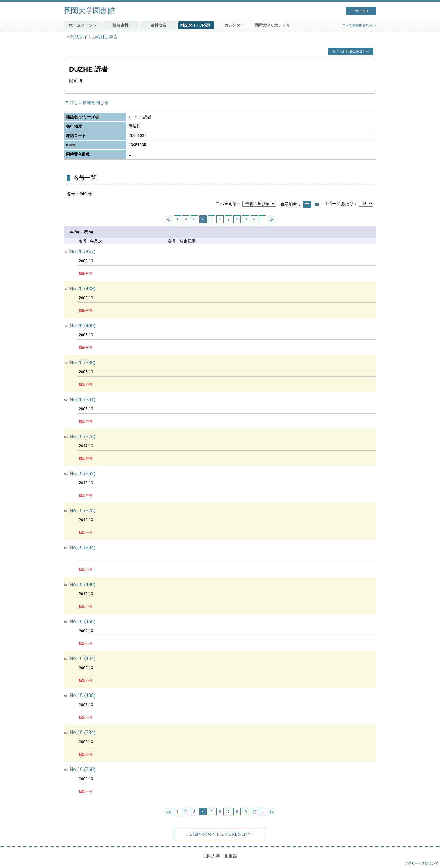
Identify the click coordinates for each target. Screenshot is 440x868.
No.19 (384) (83, 732)
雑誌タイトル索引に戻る (94, 37)
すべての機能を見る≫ (359, 25)
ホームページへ (83, 25)
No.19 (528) (83, 511)
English (361, 11)
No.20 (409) (83, 326)
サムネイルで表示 (317, 204)
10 (254, 219)
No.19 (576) (83, 437)
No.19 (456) (83, 622)
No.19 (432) (83, 658)
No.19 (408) (83, 695)
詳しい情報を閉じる (89, 102)
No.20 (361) (83, 400)
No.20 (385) (83, 363)
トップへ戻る (429, 857)
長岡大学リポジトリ (272, 25)
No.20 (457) (83, 252)
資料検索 (158, 25)
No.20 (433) (83, 289)
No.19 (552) (83, 474)
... (263, 219)
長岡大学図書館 (89, 11)
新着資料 (120, 25)
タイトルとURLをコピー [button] (350, 51)
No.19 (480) (83, 585)
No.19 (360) (83, 769)
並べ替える (226, 204)
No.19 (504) (83, 548)
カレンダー (234, 25)
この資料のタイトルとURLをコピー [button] (220, 834)
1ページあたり (339, 204)
